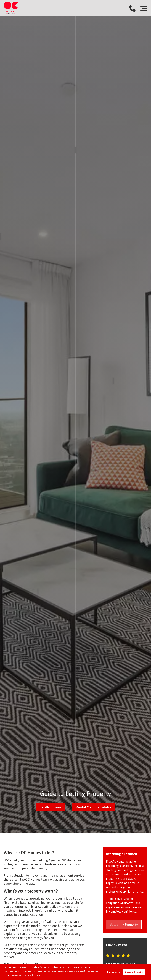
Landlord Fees (50, 807)
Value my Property (124, 924)
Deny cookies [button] (113, 972)
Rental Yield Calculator (94, 807)
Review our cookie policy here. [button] (26, 975)
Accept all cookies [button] (134, 972)
